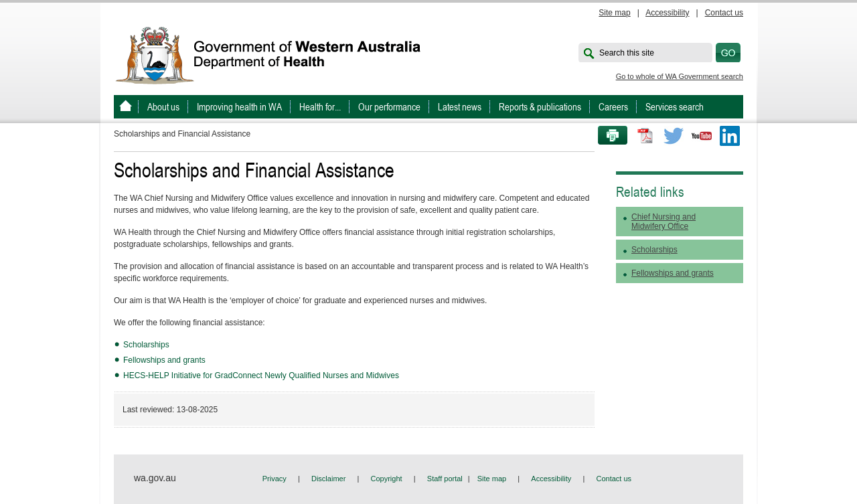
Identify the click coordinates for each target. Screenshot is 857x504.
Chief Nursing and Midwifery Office (664, 222)
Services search (675, 107)
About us (163, 107)
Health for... (320, 107)
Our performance (389, 107)
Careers (613, 107)
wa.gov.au (155, 478)
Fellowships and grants (164, 360)
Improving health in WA (239, 107)
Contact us (724, 13)
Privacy (275, 479)
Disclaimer (328, 479)
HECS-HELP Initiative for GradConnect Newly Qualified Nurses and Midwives (262, 375)
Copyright (387, 479)
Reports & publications (540, 107)
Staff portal (445, 479)
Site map (614, 13)
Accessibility (667, 13)
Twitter (674, 136)
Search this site (627, 53)
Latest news (460, 107)
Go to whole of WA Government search (680, 76)
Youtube (702, 136)
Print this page (608, 136)
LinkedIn (730, 136)
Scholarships (146, 345)
